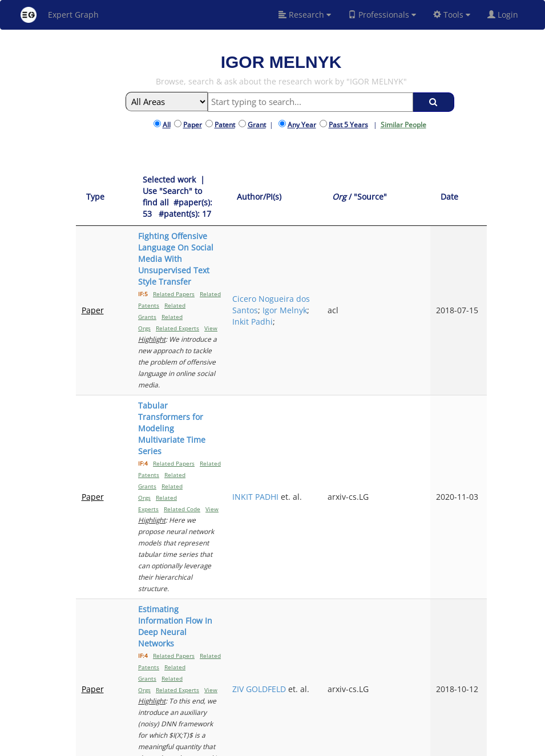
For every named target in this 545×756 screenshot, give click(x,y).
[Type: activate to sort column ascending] (95, 186)
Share (343, 745)
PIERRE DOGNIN (331, 589)
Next (469, 652)
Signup (262, 745)
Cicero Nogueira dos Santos (341, 230)
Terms (289, 745)
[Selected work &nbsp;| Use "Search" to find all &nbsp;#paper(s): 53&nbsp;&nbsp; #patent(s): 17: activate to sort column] (212, 186)
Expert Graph (60, 15)
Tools (452, 15)
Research (305, 15)
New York (377, 745)
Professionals (382, 15)
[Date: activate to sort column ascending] (468, 186)
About (217, 745)
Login (507, 15)
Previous (358, 652)
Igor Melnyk (338, 247)
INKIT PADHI (338, 320)
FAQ (239, 745)
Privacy (316, 745)
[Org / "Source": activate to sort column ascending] (411, 186)
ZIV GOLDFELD (342, 409)
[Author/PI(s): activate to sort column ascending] (342, 186)
